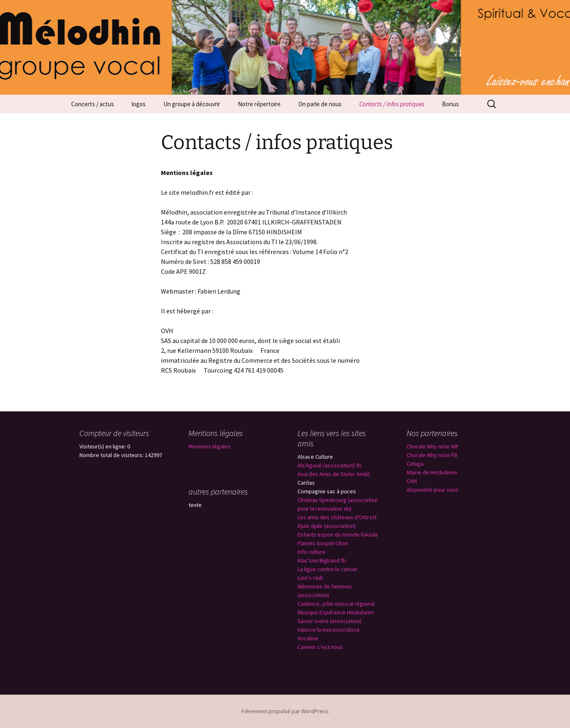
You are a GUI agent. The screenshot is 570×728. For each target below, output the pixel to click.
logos (139, 104)
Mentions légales (209, 446)
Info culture (312, 552)
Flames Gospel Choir (323, 543)
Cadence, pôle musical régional (336, 604)
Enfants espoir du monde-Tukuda (338, 534)
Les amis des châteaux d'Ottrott (337, 517)
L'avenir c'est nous (320, 647)
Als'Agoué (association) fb (329, 465)
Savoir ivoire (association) (329, 621)
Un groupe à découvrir (192, 104)
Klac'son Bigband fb (322, 560)
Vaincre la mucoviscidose (329, 630)
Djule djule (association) (327, 526)
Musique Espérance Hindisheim (336, 612)
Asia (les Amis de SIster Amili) (334, 474)
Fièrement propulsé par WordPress (285, 711)
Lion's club (310, 578)
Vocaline (308, 638)
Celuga (415, 464)
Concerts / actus (93, 104)
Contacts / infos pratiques (392, 104)
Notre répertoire (259, 104)
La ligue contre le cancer (328, 569)
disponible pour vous (433, 490)
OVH (412, 481)
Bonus (450, 104)
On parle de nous (320, 104)
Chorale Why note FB (432, 455)
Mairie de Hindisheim (432, 472)
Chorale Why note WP (433, 446)
